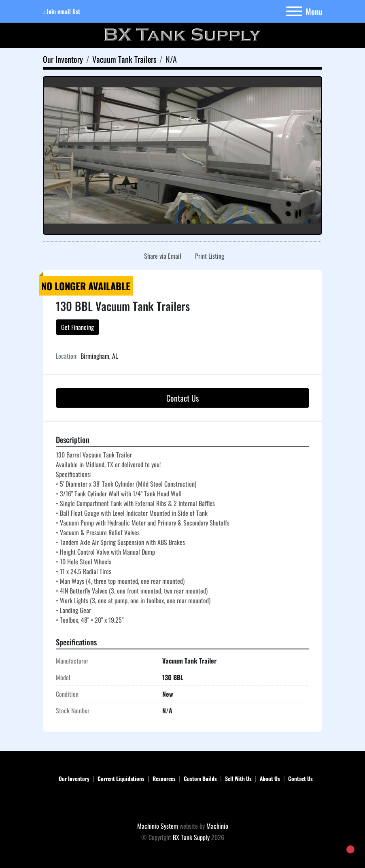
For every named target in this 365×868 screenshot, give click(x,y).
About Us (270, 779)
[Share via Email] (161, 256)
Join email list (63, 11)
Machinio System (158, 826)
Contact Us (182, 398)
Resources (164, 779)
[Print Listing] (208, 256)
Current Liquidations (121, 779)
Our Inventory (74, 779)
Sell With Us (238, 779)
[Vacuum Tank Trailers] (124, 59)
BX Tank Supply (191, 837)
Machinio (217, 826)
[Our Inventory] (63, 59)
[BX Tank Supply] (183, 803)
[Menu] (294, 11)
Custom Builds (200, 779)
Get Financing (77, 327)
